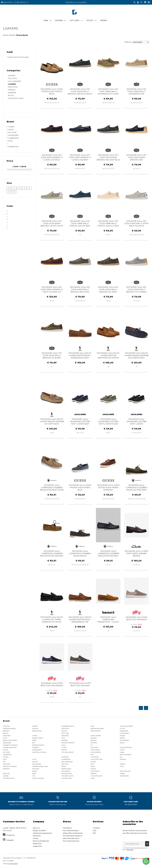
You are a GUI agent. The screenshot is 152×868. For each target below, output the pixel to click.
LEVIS (5, 759)
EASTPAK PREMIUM (68, 743)
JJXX (92, 755)
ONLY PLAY (65, 764)
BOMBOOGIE (124, 731)
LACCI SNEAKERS (15, 81)
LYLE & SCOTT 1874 (97, 759)
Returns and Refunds (41, 841)
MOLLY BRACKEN (67, 762)
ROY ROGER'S (66, 771)
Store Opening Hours (71, 841)
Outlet (90, 20)
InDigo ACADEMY (40, 830)
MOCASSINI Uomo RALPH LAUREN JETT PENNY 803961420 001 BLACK (52, 631)
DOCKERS (65, 740)
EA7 (33, 743)
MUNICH (93, 762)
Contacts (96, 828)
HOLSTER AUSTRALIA (39, 752)
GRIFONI (64, 750)
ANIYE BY (35, 729)
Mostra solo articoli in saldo (18, 57)
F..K (92, 745)
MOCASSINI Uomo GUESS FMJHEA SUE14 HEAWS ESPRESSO (108, 499)
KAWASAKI (65, 757)
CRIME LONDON (96, 736)
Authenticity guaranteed (42, 833)
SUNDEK (6, 776)
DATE (63, 738)
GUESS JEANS (95, 750)
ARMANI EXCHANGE (97, 729)
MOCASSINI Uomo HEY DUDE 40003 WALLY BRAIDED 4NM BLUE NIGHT (80, 91)
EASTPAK (94, 743)
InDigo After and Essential (73, 833)
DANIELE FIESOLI (38, 738)
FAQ (94, 830)
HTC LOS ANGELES (67, 752)
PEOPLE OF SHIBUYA (10, 766)
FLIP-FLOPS (12, 78)
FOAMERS (35, 748)
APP (94, 833)
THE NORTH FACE (67, 776)
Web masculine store (71, 838)
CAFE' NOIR (65, 733)
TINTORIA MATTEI (9, 778)
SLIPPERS (12, 76)
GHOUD (5, 750)
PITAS (122, 766)
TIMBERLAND (124, 776)
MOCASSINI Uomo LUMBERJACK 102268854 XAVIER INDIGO (80, 565)
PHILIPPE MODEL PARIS (40, 766)
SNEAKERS (12, 93)
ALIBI (92, 726)
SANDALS (12, 90)
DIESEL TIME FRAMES (10, 740)
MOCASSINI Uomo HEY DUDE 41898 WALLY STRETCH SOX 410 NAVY (80, 235)
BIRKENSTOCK (37, 731)
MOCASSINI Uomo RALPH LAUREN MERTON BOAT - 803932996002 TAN (80, 631)
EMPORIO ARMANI (38, 745)
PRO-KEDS (36, 769)
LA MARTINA (95, 757)
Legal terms (37, 846)
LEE (121, 757)
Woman (59, 20)
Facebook (10, 835)
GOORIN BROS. (37, 750)
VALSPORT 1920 (66, 778)
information (130, 850)
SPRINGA (94, 774)
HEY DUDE (6, 752)
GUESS (122, 750)
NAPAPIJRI (7, 764)
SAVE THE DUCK (125, 771)
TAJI (34, 776)
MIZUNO (35, 762)
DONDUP (94, 740)
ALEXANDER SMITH (68, 726)
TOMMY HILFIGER (38, 778)
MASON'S (123, 759)
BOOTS (11, 95)
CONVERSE (65, 736)
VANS (93, 778)
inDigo (122, 752)
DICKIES (122, 738)
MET (4, 762)
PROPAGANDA (66, 769)
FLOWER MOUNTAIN (10, 748)
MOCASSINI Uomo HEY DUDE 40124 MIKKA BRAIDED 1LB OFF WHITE (52, 235)
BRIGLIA (6, 733)
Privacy (36, 838)
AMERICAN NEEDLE (9, 729)
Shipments (37, 843)
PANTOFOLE (13, 87)
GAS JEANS (94, 748)
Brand (104, 20)
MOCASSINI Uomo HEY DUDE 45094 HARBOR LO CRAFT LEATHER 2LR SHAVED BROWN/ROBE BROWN (52, 303)
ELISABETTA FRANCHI (10, 745)
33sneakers (67, 828)
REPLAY (35, 771)
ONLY (92, 764)
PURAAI (93, 769)
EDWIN (122, 743)
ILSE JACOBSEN (96, 752)
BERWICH (6, 731)
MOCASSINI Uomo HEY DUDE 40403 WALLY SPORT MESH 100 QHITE (137, 235)
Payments (37, 836)
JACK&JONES (7, 755)
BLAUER (64, 731)
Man (46, 20)
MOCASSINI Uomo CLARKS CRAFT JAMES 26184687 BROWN (137, 565)
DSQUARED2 (7, 743)
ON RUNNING (37, 764)
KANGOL (6, 757)
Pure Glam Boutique (71, 830)
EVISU (63, 745)
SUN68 (122, 774)
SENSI (34, 774)
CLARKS (35, 736)
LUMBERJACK (66, 759)
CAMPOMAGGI (124, 733)
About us (36, 828)
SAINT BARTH (95, 771)
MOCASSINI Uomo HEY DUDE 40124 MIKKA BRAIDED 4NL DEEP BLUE (108, 169)
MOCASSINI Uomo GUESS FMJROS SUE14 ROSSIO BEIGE (52, 91)
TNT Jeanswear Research (72, 836)
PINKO (93, 766)
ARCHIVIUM (65, 729)
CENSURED (7, 736)
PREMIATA (6, 769)
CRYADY (122, 736)
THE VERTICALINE (96, 776)
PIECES (64, 766)
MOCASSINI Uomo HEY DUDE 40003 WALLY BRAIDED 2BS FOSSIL (80, 301)
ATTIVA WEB (13, 864)
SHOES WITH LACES (16, 98)
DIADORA (94, 738)
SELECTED (6, 774)
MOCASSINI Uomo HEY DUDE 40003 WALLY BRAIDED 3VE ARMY (108, 301)
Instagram (10, 840)
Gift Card (75, 20)
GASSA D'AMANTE (126, 748)
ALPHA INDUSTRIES (126, 726)
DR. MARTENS (124, 740)
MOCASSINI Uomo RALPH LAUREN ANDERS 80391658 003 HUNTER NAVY (137, 367)
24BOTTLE (6, 726)
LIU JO (34, 759)
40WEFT (35, 726)
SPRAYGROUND (67, 774)
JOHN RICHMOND (126, 755)
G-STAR (64, 748)
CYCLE (5, 738)
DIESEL (34, 740)
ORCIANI (123, 764)
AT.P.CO (122, 729)
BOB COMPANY (96, 731)
